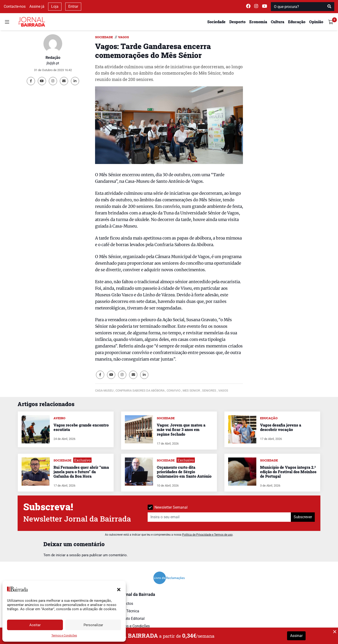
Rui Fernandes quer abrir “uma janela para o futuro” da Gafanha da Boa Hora (81, 472)
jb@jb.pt (53, 63)
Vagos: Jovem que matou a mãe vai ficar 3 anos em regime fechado (181, 429)
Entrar (73, 6)
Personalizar (93, 625)
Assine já (37, 6)
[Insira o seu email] (219, 517)
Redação (53, 58)
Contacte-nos (15, 6)
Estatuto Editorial (130, 619)
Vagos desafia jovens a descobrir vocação (281, 427)
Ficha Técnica (128, 611)
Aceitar (35, 625)
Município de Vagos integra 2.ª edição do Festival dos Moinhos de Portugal (288, 472)
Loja (55, 6)
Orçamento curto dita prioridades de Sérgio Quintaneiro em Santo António (184, 472)
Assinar (296, 636)
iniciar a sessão (68, 555)
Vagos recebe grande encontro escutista (81, 427)
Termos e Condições (64, 636)
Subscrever (303, 517)
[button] (119, 589)
